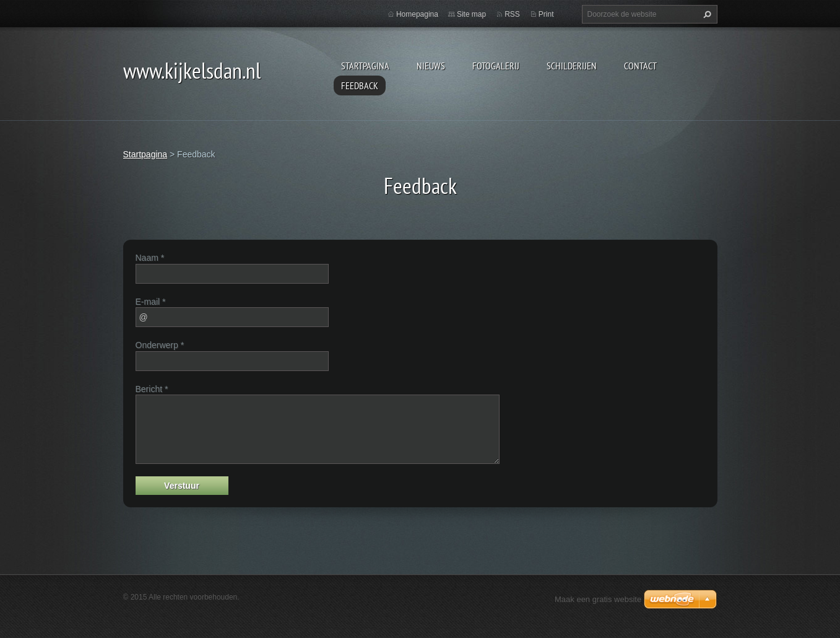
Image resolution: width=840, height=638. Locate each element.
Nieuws (431, 66)
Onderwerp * (160, 345)
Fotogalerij (496, 66)
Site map (471, 14)
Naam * (150, 258)
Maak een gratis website (598, 599)
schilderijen (572, 66)
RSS (512, 14)
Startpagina (365, 66)
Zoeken (706, 14)
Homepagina (417, 14)
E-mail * (151, 302)
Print (546, 14)
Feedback (360, 85)
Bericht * (152, 389)
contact (640, 66)
